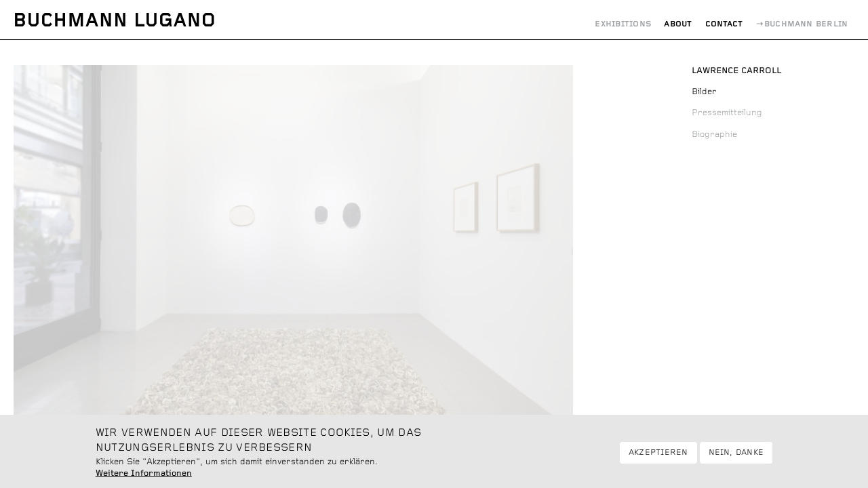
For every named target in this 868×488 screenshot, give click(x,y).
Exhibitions (623, 24)
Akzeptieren (658, 457)
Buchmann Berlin (806, 24)
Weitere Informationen (144, 479)
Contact (724, 24)
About (678, 24)
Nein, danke (736, 457)
